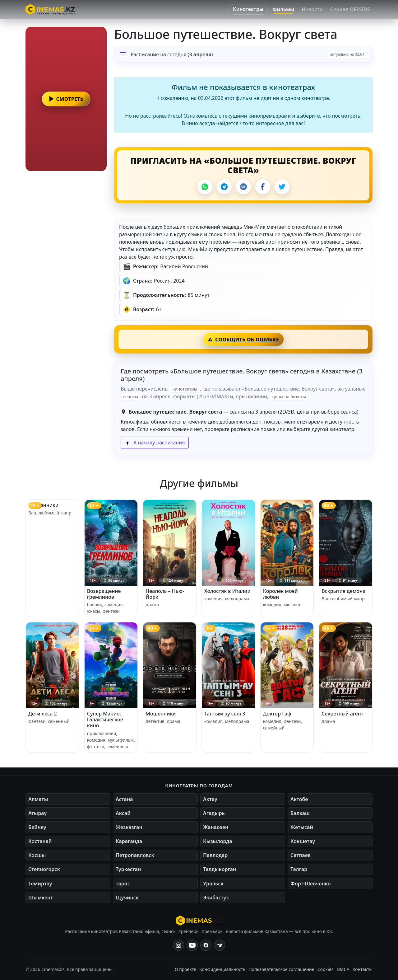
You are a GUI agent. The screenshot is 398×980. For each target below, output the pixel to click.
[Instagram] (178, 945)
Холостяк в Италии (227, 591)
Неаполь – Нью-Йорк (165, 594)
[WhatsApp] (205, 187)
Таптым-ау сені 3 (225, 714)
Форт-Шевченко (311, 884)
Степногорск (44, 869)
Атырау (37, 813)
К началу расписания (155, 443)
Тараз (123, 884)
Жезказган (129, 827)
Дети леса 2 (43, 714)
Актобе (299, 799)
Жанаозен (216, 827)
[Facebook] (263, 187)
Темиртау (40, 884)
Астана (124, 799)
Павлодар (215, 855)
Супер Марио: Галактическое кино (105, 720)
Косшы (37, 855)
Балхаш (300, 813)
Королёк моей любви (280, 594)
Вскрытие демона (343, 591)
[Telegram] (224, 187)
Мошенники (43, 505)
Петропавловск (135, 855)
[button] (66, 99)
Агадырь (214, 813)
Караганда (129, 841)
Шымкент (41, 898)
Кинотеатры (248, 9)
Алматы (38, 799)
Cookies (325, 969)
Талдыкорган (220, 869)
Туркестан (128, 869)
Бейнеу (37, 827)
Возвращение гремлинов (104, 594)
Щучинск (127, 898)
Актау (210, 799)
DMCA (343, 969)
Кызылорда (218, 841)
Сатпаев (301, 855)
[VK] (243, 187)
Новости (312, 9)
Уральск (213, 884)
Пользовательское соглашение (282, 969)
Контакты (363, 969)
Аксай (123, 813)
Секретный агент (342, 714)
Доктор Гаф (277, 714)
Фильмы (283, 9)
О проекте (185, 969)
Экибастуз (216, 898)
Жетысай (302, 827)
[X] (282, 187)
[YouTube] (192, 945)
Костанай (40, 841)
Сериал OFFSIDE (350, 9)
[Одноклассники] (220, 945)
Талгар (299, 869)
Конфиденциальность (222, 969)
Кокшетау (303, 841)
